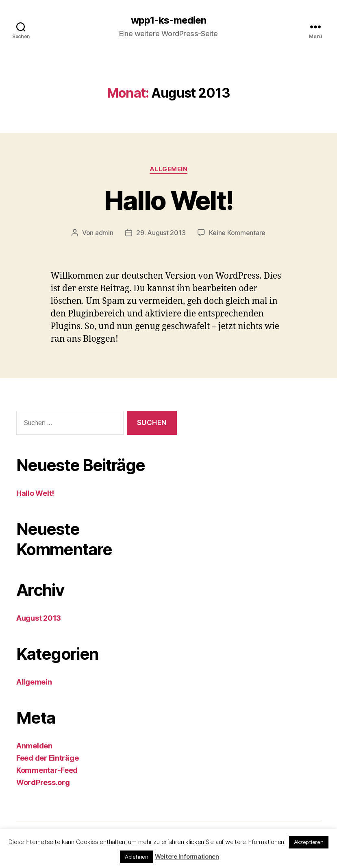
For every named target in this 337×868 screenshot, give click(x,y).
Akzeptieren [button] (309, 842)
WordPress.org (43, 782)
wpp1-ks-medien (168, 20)
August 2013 (39, 618)
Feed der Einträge (47, 758)
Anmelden (34, 746)
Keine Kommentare (237, 233)
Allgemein (169, 169)
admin (104, 233)
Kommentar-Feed (47, 770)
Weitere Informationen (187, 856)
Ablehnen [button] (137, 857)
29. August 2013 (161, 233)
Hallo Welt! (169, 200)
